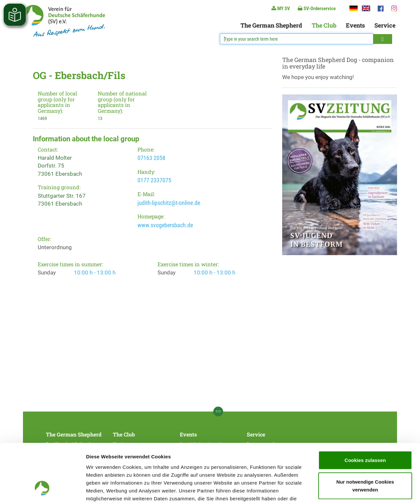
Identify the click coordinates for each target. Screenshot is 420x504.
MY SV (281, 8)
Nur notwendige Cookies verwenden (365, 436)
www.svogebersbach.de (165, 225)
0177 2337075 (154, 180)
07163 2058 (151, 158)
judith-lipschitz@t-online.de (169, 203)
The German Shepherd (271, 25)
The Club (324, 25)
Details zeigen (349, 491)
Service (385, 25)
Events (355, 25)
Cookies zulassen (365, 411)
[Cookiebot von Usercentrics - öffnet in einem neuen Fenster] (42, 491)
